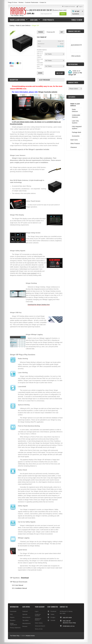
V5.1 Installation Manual (19, 588)
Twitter (52, 614)
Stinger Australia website (48, 92)
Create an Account (38, 615)
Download (25, 578)
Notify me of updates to (75, 73)
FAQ (11, 614)
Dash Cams (34, 20)
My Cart (77, 11)
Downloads (13, 611)
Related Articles (30, 636)
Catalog (12, 25)
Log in (37, 611)
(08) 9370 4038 (67, 618)
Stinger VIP (35, 25)
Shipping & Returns (38, 619)
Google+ (53, 617)
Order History (39, 623)
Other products (76, 56)
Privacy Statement (15, 628)
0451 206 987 (47, 10)
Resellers (13, 620)
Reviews (21, 2)
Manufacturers (27, 623)
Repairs (12, 617)
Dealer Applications (13, 624)
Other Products (48, 20)
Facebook (53, 611)
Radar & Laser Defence (18, 20)
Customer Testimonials (31, 2)
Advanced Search (40, 626)
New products (26, 617)
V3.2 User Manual (18, 585)
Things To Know (12, 2)
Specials (25, 614)
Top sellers (25, 620)
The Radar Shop (15, 636)
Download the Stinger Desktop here (39, 305)
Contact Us (43, 2)
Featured (25, 611)
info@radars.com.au (69, 626)
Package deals (76, 132)
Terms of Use (39, 629)
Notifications (73, 64)
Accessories (76, 136)
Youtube (53, 620)
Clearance (74, 147)
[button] (63, 14)
